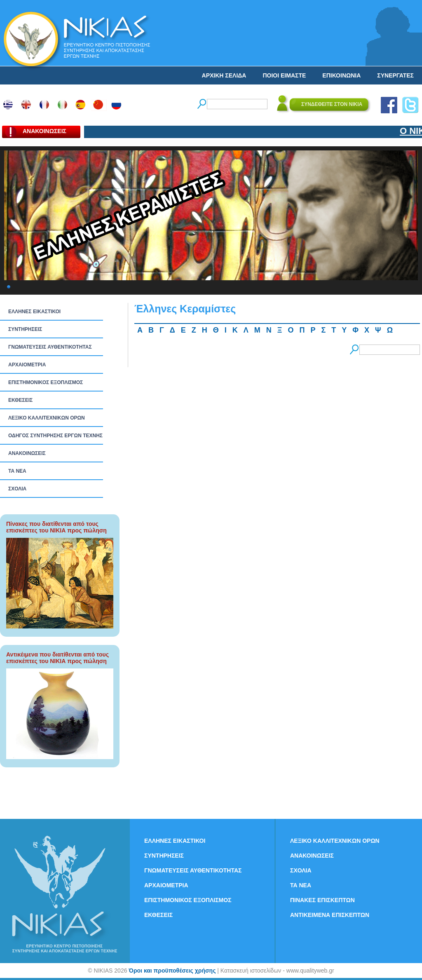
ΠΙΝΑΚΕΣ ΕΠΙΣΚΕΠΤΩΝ (322, 900)
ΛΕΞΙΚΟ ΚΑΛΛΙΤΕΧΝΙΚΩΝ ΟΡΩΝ (47, 418)
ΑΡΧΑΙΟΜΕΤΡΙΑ (27, 365)
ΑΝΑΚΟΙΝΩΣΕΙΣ (27, 453)
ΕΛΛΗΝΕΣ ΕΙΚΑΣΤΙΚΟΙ (34, 312)
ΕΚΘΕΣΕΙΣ (20, 400)
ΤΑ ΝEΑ (17, 471)
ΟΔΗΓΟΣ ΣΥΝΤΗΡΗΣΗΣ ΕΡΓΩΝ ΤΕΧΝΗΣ (55, 436)
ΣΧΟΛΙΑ (17, 489)
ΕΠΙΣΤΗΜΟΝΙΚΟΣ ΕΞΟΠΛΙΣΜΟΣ (46, 382)
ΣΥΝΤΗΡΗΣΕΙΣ (25, 329)
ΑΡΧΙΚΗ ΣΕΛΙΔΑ (224, 75)
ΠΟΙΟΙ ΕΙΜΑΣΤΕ (284, 75)
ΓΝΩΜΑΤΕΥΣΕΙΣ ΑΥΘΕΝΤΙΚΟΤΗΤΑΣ (50, 347)
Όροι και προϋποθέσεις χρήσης (172, 971)
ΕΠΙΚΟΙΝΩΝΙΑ (341, 75)
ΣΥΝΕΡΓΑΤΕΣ (395, 75)
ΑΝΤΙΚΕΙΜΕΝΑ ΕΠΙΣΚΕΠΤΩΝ (330, 915)
